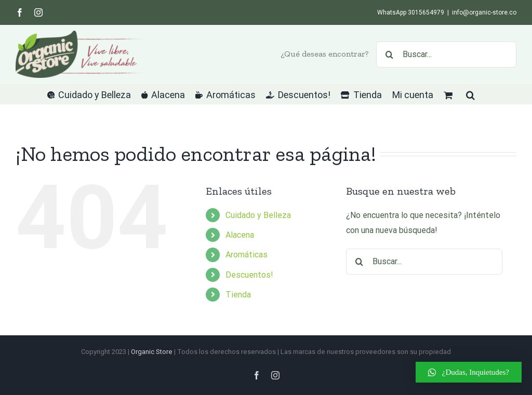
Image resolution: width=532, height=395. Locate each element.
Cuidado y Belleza (258, 215)
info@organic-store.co (484, 12)
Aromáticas (247, 255)
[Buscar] (389, 55)
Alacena (240, 235)
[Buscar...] (446, 55)
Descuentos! (249, 275)
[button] (470, 94)
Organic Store (152, 352)
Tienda (238, 295)
